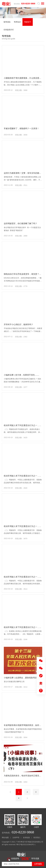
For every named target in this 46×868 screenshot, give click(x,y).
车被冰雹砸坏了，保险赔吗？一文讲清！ (21, 128)
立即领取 (38, 864)
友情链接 (26, 838)
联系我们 (37, 838)
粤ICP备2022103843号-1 (26, 844)
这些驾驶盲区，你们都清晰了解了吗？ (20, 223)
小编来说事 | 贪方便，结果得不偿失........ (22, 375)
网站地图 (5, 838)
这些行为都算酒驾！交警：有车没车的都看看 (23, 173)
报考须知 (7, 22)
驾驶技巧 (28, 22)
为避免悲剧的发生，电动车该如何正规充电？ (23, 776)
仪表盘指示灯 (9, 30)
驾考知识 (17, 22)
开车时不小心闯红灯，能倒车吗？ (19, 324)
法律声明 (16, 838)
